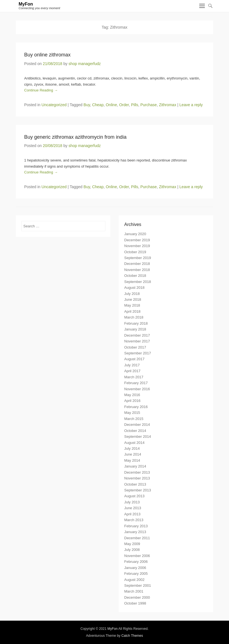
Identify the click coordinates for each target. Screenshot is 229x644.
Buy (87, 105)
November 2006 (137, 556)
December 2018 (137, 264)
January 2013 (135, 532)
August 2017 (134, 359)
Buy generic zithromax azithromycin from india (75, 137)
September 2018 (138, 282)
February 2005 (136, 574)
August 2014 (134, 443)
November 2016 (137, 389)
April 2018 (132, 311)
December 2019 (137, 240)
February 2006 (136, 562)
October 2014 (135, 431)
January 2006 (135, 568)
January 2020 (135, 234)
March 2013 (134, 520)
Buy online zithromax (47, 55)
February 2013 (136, 526)
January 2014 (135, 466)
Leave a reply (191, 105)
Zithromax (168, 105)
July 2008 (132, 550)
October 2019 (135, 252)
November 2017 (137, 341)
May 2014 (132, 460)
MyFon (26, 4)
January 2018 (135, 329)
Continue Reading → (41, 90)
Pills (135, 105)
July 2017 (132, 365)
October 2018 (135, 276)
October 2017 (135, 347)
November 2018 (137, 270)
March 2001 (134, 591)
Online (111, 105)
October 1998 (135, 603)
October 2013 (135, 484)
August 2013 (134, 496)
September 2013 (138, 490)
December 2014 (137, 425)
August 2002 (134, 580)
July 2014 (132, 448)
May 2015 (132, 413)
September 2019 (138, 258)
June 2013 (133, 508)
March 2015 (134, 419)
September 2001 (138, 585)
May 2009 (132, 544)
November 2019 (137, 246)
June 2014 (133, 454)
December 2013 (137, 472)
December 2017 (137, 335)
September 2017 (138, 353)
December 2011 (137, 538)
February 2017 (136, 383)
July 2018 (132, 294)
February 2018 (136, 323)
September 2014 (138, 437)
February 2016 (136, 407)
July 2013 (132, 502)
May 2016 (132, 395)
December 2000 (137, 597)
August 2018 (134, 288)
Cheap (98, 105)
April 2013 (132, 514)
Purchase (149, 105)
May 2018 (132, 305)
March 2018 (134, 317)
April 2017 (132, 371)
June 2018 (133, 299)
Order (124, 105)
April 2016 (132, 401)
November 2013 (137, 478)
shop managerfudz (85, 64)
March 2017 (134, 377)
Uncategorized (54, 105)
